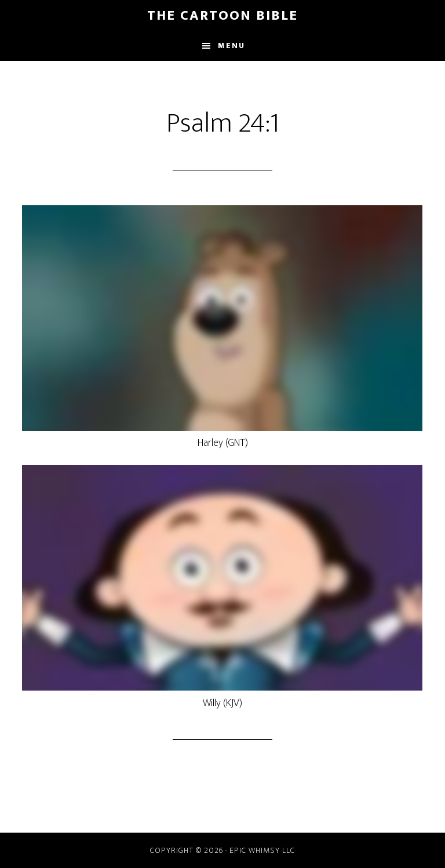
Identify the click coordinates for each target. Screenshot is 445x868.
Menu (231, 46)
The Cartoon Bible (222, 16)
